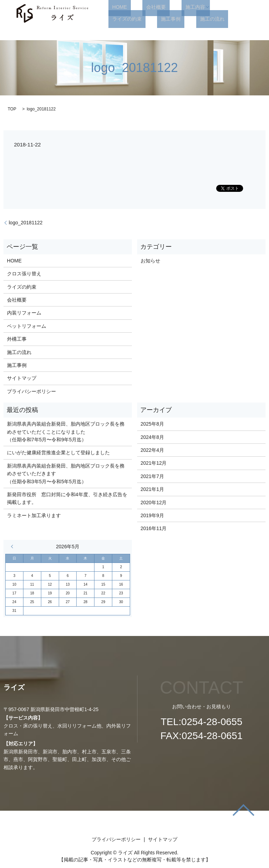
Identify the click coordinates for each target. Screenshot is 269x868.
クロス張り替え (24, 274)
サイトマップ (22, 378)
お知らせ (150, 261)
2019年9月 (152, 515)
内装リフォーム (24, 313)
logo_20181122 (26, 223)
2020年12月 (154, 502)
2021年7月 (152, 476)
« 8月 (14, 547)
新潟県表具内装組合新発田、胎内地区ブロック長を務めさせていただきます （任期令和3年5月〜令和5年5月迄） (66, 474)
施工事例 (118, 19)
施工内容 (176, 7)
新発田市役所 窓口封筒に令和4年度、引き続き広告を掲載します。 (67, 498)
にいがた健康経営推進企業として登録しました (58, 453)
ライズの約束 (217, 7)
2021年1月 (152, 489)
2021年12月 (154, 463)
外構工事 (17, 339)
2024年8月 (152, 437)
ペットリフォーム (27, 326)
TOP (12, 109)
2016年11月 (154, 528)
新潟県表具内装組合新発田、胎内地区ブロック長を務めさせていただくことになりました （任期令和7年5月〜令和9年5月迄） (66, 432)
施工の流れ (152, 19)
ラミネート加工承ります (34, 515)
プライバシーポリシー (31, 391)
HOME (116, 7)
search (181, 19)
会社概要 (144, 7)
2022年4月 (152, 450)
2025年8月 (152, 424)
